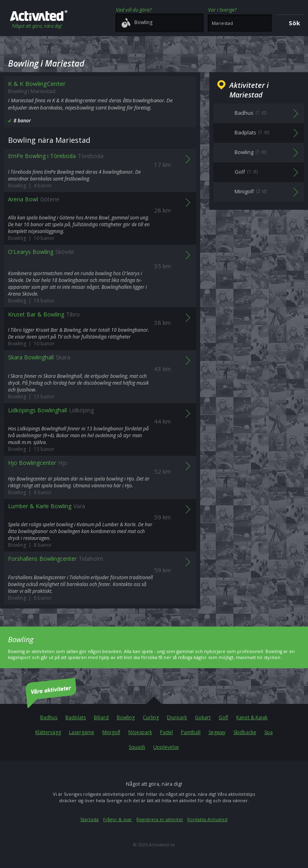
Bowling (126, 717)
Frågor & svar (118, 819)
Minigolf (111, 732)
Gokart (203, 717)
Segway (217, 732)
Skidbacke (245, 732)
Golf (223, 717)
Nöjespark (140, 732)
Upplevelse (166, 747)
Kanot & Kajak (252, 717)
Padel (166, 732)
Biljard (101, 717)
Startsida (89, 819)
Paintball (191, 732)
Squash (137, 747)
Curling (151, 717)
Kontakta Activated (207, 819)
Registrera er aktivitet (160, 819)
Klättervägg (48, 732)
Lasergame (82, 732)
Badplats (76, 717)
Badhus (49, 717)
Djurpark (177, 717)
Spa (268, 732)
